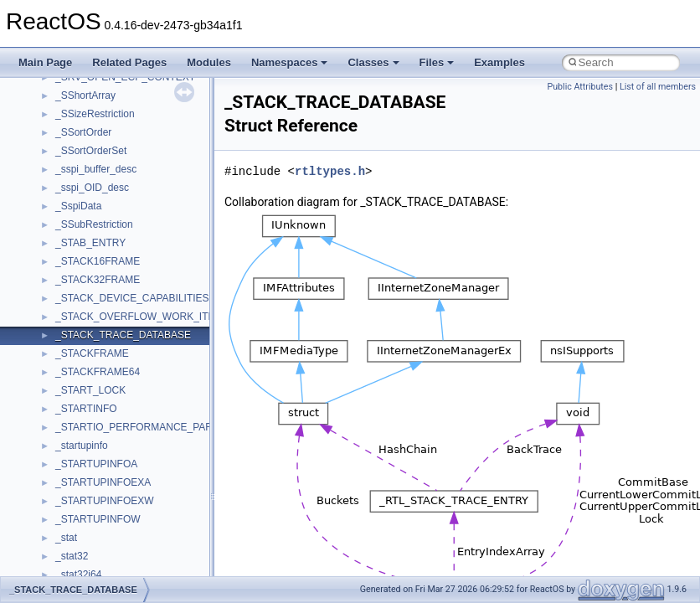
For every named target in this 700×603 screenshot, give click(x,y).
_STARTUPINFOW (98, 519)
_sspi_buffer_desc (96, 169)
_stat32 (72, 556)
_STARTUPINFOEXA (103, 482)
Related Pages (129, 62)
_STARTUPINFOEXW (105, 501)
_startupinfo (82, 446)
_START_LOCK (90, 390)
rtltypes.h (330, 171)
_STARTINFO (86, 409)
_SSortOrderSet (91, 151)
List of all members (658, 87)
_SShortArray (85, 95)
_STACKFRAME (92, 353)
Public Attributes (580, 87)
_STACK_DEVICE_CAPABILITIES (132, 298)
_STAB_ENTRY (90, 243)
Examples (499, 62)
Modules (209, 62)
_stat (66, 538)
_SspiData (78, 206)
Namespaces (290, 62)
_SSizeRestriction (95, 114)
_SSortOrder (83, 132)
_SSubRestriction (94, 224)
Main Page (45, 62)
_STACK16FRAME (98, 261)
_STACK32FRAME (98, 280)
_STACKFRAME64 (98, 372)
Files (437, 62)
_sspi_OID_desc (92, 188)
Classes (373, 62)
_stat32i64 (78, 575)
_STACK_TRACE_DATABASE (123, 335)
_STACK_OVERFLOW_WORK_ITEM (139, 317)
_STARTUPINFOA (96, 464)
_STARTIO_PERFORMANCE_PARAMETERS (158, 427)
